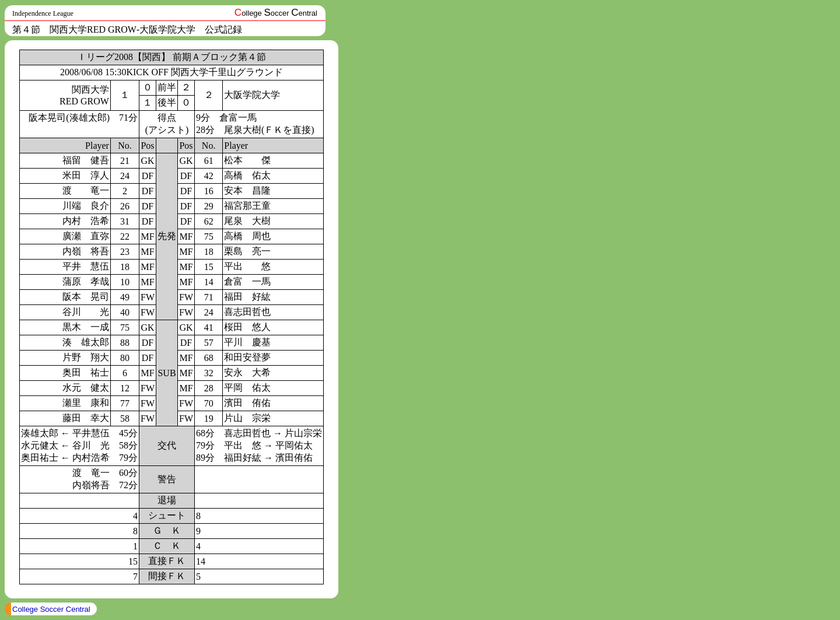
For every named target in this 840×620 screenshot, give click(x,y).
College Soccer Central (51, 609)
